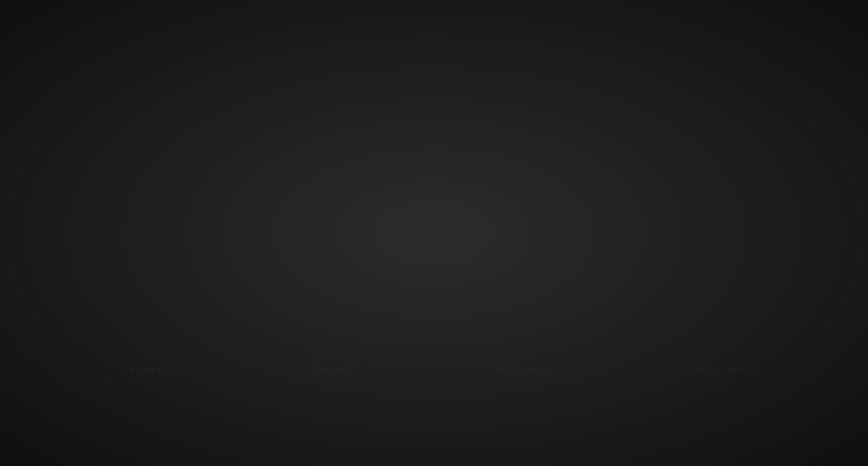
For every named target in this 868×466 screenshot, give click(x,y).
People (327, 370)
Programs (720, 370)
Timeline (144, 370)
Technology (520, 370)
